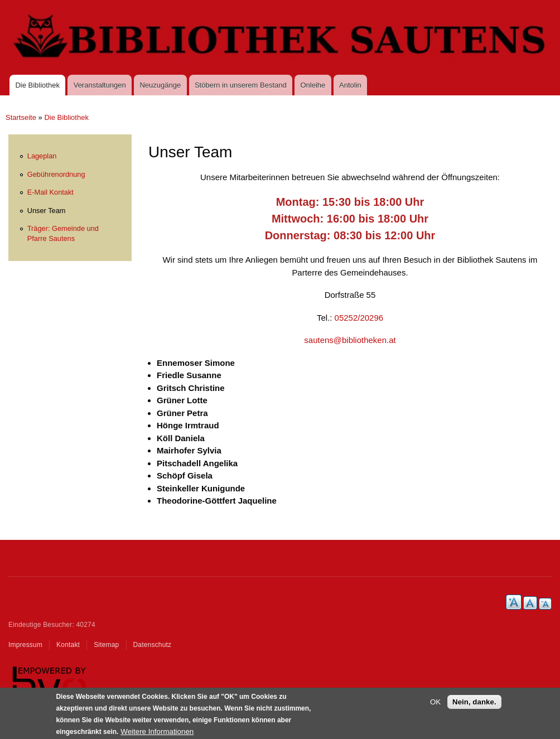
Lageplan (42, 156)
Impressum (25, 645)
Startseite (21, 117)
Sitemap (106, 645)
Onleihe (313, 85)
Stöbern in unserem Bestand (241, 85)
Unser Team (47, 211)
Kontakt (68, 645)
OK (435, 706)
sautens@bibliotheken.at (350, 340)
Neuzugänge (160, 85)
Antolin (350, 85)
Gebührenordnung (56, 174)
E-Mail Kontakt (50, 192)
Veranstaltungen (100, 85)
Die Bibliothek (37, 85)
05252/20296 (359, 318)
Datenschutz (153, 645)
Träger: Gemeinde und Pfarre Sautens (63, 233)
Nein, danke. (474, 706)
